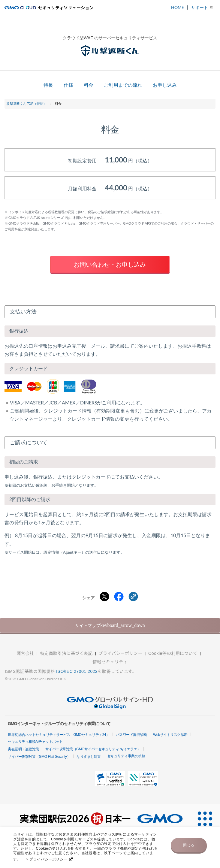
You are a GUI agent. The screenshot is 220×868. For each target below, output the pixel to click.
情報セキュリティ (110, 661)
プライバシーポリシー (51, 861)
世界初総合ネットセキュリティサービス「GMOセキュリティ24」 (59, 735)
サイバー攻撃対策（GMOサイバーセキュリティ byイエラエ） (93, 749)
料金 (89, 85)
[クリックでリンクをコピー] (133, 597)
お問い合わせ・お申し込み (110, 264)
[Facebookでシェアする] (119, 597)
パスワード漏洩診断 (131, 735)
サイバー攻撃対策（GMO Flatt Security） (39, 757)
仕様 (68, 85)
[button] (110, 779)
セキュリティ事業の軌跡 (126, 756)
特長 (48, 85)
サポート (200, 8)
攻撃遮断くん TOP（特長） (27, 103)
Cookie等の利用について (173, 653)
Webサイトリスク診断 (170, 735)
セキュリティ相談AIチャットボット (35, 742)
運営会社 (26, 653)
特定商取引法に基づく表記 (66, 653)
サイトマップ (110, 625)
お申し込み (165, 85)
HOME (178, 8)
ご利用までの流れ (123, 85)
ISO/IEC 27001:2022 (77, 671)
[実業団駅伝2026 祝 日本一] (95, 819)
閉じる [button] (189, 847)
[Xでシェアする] (104, 597)
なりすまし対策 (89, 757)
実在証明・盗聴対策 (23, 749)
